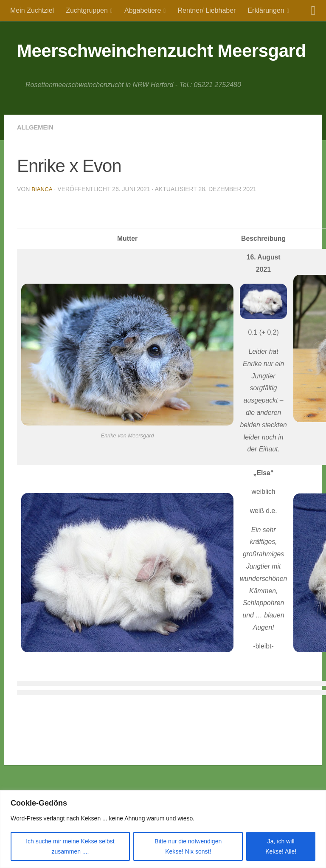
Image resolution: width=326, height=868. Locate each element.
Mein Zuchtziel (32, 10)
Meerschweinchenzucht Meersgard (162, 51)
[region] (163, 829)
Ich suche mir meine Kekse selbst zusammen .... (70, 846)
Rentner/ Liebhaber (207, 10)
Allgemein (37, 127)
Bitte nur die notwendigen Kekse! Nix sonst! (188, 846)
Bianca (42, 189)
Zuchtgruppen (87, 10)
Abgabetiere (143, 10)
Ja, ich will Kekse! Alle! (281, 846)
